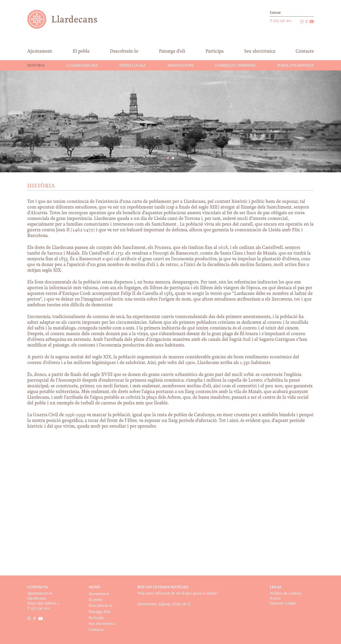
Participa (96, 618)
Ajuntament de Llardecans (67, 19)
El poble (96, 600)
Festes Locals (132, 66)
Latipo (291, 603)
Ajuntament (99, 594)
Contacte (96, 630)
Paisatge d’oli (99, 612)
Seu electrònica (102, 624)
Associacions (180, 66)
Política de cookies (286, 593)
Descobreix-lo (101, 606)
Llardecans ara (82, 66)
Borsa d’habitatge (295, 66)
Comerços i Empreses (235, 66)
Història (36, 66)
